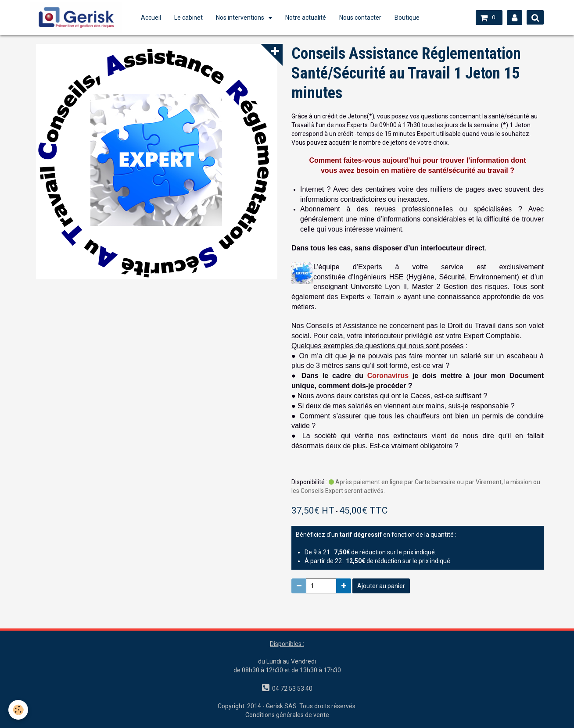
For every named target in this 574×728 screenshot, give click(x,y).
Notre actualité (308, 18)
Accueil (154, 18)
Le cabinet (191, 18)
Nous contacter (363, 18)
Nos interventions (243, 18)
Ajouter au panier (381, 586)
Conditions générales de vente (287, 715)
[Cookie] (19, 710)
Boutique (410, 18)
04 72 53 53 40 (291, 689)
